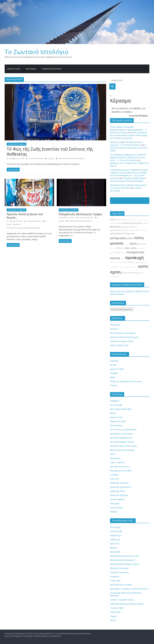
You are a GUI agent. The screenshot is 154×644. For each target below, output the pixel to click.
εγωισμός (113, 248)
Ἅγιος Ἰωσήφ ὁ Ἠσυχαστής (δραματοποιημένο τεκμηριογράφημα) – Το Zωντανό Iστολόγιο (129, 130)
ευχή (23, 228)
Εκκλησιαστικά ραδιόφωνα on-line (125, 556)
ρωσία (141, 273)
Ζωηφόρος (115, 576)
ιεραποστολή (121, 220)
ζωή (118, 252)
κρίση (123, 259)
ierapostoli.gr (116, 535)
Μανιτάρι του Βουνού (120, 466)
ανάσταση (17, 228)
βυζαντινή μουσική (130, 273)
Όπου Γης (114, 479)
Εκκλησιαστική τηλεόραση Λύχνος (125, 564)
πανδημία (80, 158)
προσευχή (134, 258)
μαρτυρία (142, 244)
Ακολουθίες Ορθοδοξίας (121, 409)
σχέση (115, 272)
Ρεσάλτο (114, 385)
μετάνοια (127, 230)
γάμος (130, 238)
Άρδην (113, 377)
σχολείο (119, 223)
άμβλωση (131, 262)
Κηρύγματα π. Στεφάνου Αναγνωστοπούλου (129, 589)
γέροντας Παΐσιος (129, 227)
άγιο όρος (131, 248)
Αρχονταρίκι (115, 552)
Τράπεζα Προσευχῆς (51, 69)
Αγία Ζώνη (115, 544)
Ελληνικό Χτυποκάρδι (119, 568)
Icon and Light (116, 405)
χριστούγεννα (116, 230)
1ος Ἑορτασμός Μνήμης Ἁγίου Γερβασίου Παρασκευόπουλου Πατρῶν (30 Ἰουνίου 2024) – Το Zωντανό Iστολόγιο (128, 157)
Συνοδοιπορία (116, 508)
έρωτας (131, 233)
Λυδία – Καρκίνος (117, 462)
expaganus (115, 401)
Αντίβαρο (114, 373)
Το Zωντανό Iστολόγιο (37, 52)
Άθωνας (113, 548)
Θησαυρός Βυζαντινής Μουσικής (124, 337)
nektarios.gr (115, 539)
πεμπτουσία (136, 230)
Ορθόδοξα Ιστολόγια (119, 483)
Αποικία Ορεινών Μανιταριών (123, 333)
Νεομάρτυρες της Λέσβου (121, 471)
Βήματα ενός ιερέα (118, 421)
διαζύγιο (123, 253)
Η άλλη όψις (115, 581)
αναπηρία (144, 230)
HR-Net (113, 365)
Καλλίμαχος (115, 458)
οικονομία (123, 262)
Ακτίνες (113, 413)
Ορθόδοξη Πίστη (117, 491)
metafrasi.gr (115, 325)
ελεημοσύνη (114, 262)
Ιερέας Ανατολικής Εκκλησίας (122, 450)
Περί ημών (31, 69)
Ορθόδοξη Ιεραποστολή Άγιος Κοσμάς (127, 604)
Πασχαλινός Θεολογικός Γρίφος (80, 214)
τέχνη (90, 221)
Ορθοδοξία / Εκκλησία (16, 144)
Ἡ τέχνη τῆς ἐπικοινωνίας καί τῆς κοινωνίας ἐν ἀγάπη (129, 148)
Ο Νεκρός (114, 475)
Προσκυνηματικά (117, 499)
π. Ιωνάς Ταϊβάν (117, 608)
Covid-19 (73, 158)
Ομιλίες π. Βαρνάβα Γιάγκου (122, 600)
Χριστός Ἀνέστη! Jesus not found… (25, 216)
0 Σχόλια (49, 158)
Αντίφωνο (114, 329)
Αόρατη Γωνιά (116, 417)
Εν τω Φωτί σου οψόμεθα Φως (123, 430)
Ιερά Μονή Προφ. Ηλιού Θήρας (123, 446)
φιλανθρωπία (142, 248)
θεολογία (115, 227)
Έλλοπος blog (116, 425)
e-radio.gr (114, 361)
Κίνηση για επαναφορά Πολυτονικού (126, 381)
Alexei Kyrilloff (63, 158)
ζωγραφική (30, 228)
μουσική (116, 243)
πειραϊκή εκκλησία (132, 223)
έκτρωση (139, 262)
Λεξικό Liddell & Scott (119, 345)
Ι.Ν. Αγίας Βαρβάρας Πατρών (122, 442)
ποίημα (145, 223)
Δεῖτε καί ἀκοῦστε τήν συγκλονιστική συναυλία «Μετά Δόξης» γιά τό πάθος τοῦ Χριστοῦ (129, 135)
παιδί (113, 220)
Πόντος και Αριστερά (119, 495)
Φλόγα (113, 620)
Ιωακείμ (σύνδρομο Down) (122, 341)
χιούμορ (127, 244)
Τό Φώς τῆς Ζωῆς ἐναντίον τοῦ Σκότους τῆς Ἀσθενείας (50, 151)
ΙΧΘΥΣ (113, 454)
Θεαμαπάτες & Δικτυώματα (122, 434)
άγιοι (134, 243)
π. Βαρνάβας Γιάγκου (117, 267)
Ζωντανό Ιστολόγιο (36, 158)
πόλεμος (146, 262)
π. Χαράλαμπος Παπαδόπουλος (138, 220)
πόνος (112, 223)
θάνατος (121, 248)
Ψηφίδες (114, 512)
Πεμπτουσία (115, 612)
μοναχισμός (118, 238)
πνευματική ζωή (118, 233)
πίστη (139, 238)
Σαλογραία (115, 503)
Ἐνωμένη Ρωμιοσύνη (119, 572)
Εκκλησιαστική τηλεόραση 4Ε (122, 560)
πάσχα (37, 228)
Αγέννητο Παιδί (117, 369)
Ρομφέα (113, 616)
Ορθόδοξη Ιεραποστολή (121, 487)
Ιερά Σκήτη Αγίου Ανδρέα (121, 585)
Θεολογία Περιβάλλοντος (121, 438)
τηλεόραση (129, 267)
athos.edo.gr (115, 527)
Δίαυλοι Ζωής (14, 69)
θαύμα (113, 253)
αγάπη (143, 266)
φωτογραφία (115, 277)
